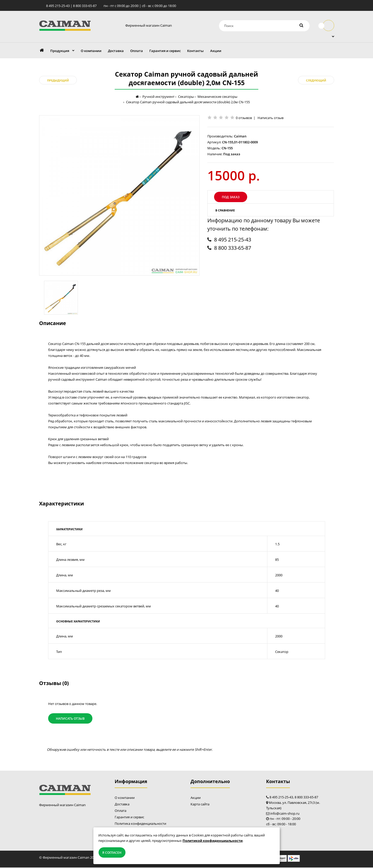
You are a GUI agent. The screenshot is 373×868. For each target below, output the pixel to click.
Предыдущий (58, 81)
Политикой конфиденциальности (213, 841)
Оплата (120, 811)
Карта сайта (200, 805)
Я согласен (112, 853)
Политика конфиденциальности (140, 824)
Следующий (316, 81)
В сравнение (225, 211)
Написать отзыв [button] (70, 719)
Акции (196, 798)
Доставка (122, 805)
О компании (125, 798)
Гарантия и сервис (129, 818)
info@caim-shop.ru (285, 814)
